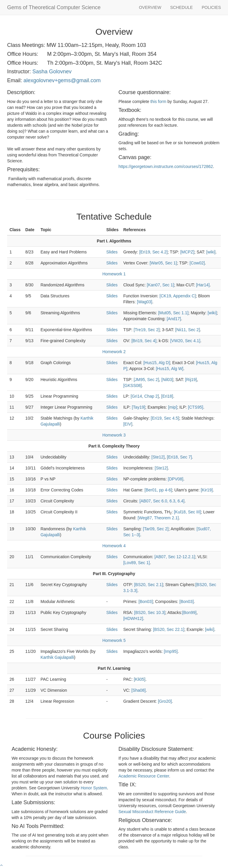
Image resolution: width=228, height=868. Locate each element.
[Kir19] (207, 490)
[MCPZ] (187, 252)
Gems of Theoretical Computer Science (54, 7)
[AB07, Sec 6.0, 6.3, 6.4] (162, 501)
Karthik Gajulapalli (57, 657)
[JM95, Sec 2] (146, 380)
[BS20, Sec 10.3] (150, 612)
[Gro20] (165, 701)
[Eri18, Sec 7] (179, 457)
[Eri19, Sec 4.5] (165, 418)
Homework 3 (114, 435)
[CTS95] (195, 407)
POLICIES (211, 7)
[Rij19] (191, 380)
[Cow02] (197, 263)
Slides (112, 252)
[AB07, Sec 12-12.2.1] (175, 557)
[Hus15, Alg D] (157, 363)
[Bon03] (146, 602)
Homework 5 (114, 640)
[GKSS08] (132, 385)
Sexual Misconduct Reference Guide (152, 812)
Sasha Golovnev (52, 72)
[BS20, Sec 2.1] (149, 585)
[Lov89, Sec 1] (137, 563)
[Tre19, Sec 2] (147, 330)
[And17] (174, 319)
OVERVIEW (150, 7)
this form (158, 101)
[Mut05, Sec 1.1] (173, 313)
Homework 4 (114, 546)
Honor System (94, 788)
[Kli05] (140, 679)
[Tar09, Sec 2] (156, 529)
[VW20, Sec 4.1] (185, 341)
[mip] (172, 407)
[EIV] (128, 424)
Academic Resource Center (144, 776)
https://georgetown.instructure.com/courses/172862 (166, 166)
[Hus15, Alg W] (170, 369)
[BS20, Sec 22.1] (169, 629)
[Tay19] (138, 407)
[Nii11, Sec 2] (187, 330)
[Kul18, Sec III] (187, 512)
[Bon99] (189, 612)
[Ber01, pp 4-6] (158, 490)
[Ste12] (158, 457)
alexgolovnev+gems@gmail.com (62, 80)
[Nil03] (167, 380)
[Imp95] (171, 651)
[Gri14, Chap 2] (145, 396)
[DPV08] (175, 479)
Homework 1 (114, 274)
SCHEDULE (181, 7)
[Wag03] (145, 302)
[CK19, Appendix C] (178, 296)
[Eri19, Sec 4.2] (153, 252)
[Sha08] (138, 690)
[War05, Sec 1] (163, 263)
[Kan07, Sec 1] (161, 285)
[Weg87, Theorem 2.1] (158, 518)
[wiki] (211, 252)
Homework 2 (114, 352)
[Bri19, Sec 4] (144, 341)
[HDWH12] (133, 618)
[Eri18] (167, 396)
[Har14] (203, 285)
